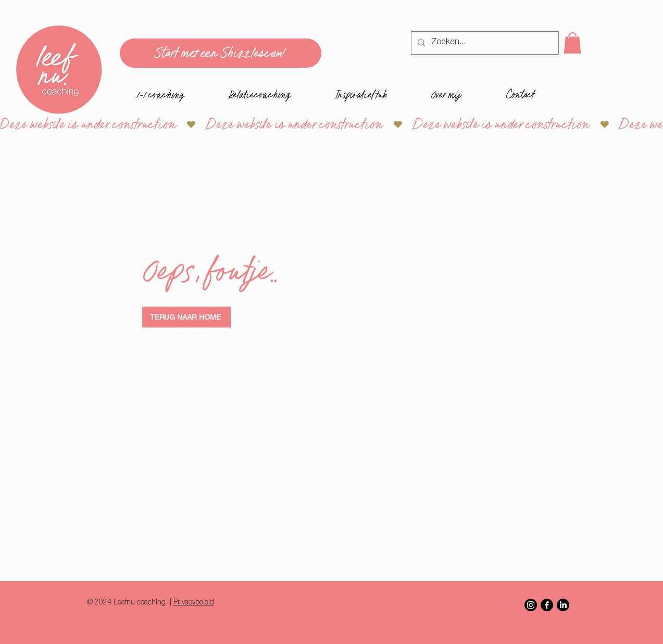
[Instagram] (531, 605)
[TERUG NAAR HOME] (186, 317)
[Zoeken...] (484, 43)
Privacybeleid (194, 603)
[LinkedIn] (563, 605)
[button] (572, 43)
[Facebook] (547, 605)
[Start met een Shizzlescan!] (221, 53)
